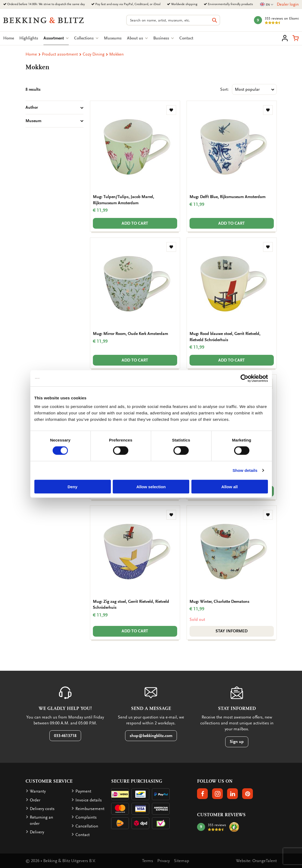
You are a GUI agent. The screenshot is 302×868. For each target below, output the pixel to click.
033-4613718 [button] (65, 736)
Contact (186, 38)
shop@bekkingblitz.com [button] (151, 736)
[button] (296, 38)
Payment (83, 791)
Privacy (163, 861)
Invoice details (89, 800)
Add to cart (135, 223)
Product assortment (60, 54)
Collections (86, 38)
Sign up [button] (237, 742)
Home (9, 38)
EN (267, 5)
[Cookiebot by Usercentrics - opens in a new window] (244, 378)
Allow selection (151, 486)
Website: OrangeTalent (256, 861)
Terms (148, 861)
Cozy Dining (94, 54)
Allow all (230, 486)
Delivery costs (42, 809)
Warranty (38, 791)
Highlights (29, 38)
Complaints (86, 817)
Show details (245, 470)
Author (54, 107)
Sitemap (182, 861)
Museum (54, 121)
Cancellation (87, 826)
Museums (113, 38)
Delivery (37, 832)
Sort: (224, 89)
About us (137, 38)
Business (164, 38)
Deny (73, 486)
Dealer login (288, 4)
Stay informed (232, 631)
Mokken (117, 54)
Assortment (56, 38)
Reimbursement (90, 809)
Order (35, 800)
